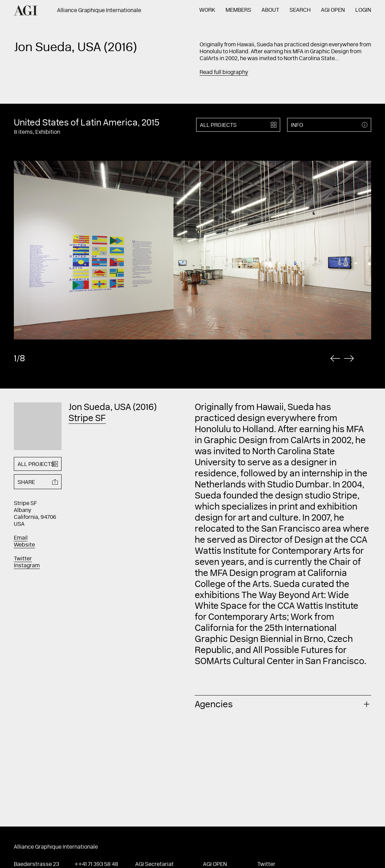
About (270, 10)
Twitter (23, 559)
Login (363, 10)
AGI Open (333, 10)
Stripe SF (87, 419)
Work (207, 10)
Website (24, 545)
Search (300, 10)
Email (21, 538)
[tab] (283, 704)
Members (238, 10)
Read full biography (224, 73)
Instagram (27, 566)
